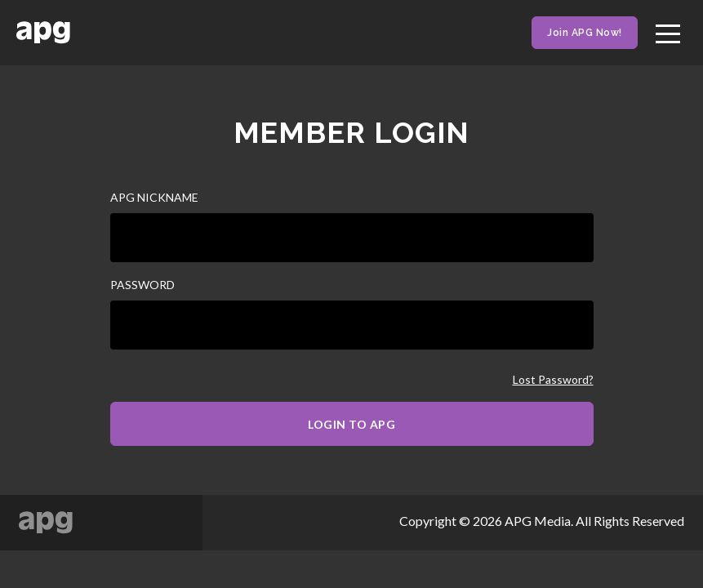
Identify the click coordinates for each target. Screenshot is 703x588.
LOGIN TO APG (351, 424)
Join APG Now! (585, 33)
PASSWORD (142, 285)
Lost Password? (553, 380)
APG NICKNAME (154, 197)
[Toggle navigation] (668, 31)
